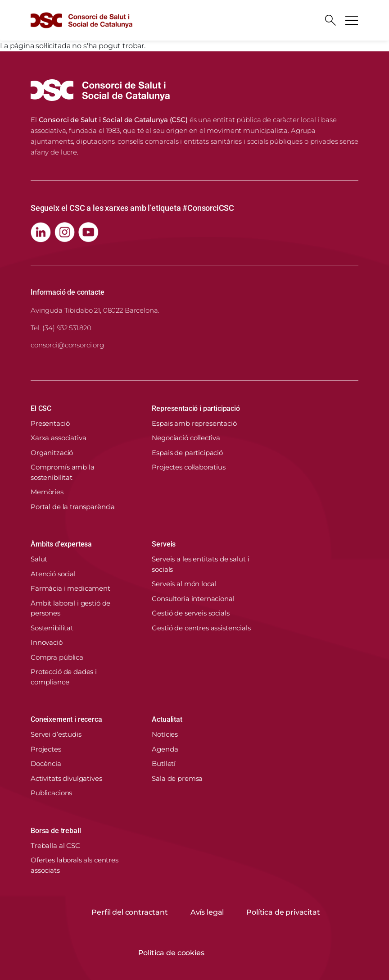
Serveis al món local (184, 584)
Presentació (50, 423)
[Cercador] (330, 20)
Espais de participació (187, 453)
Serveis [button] (164, 544)
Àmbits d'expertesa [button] (61, 544)
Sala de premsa (177, 778)
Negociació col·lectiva (186, 438)
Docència (46, 763)
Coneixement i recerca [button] (66, 719)
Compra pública (57, 657)
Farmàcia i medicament (70, 588)
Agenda (165, 749)
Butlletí (164, 763)
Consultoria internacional (193, 599)
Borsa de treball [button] (56, 831)
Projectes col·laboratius (188, 467)
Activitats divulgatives (66, 778)
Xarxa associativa (58, 438)
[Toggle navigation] (352, 20)
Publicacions (51, 793)
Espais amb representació (194, 423)
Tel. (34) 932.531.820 (61, 328)
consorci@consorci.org (67, 345)
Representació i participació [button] (196, 408)
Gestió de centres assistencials (201, 628)
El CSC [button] (41, 408)
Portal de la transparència (73, 507)
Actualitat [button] (167, 719)
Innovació (47, 642)
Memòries (47, 492)
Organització (52, 453)
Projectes (46, 749)
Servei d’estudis (56, 734)
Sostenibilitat (52, 628)
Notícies (165, 734)
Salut (39, 559)
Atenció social (53, 574)
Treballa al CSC (55, 846)
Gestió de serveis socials (190, 613)
